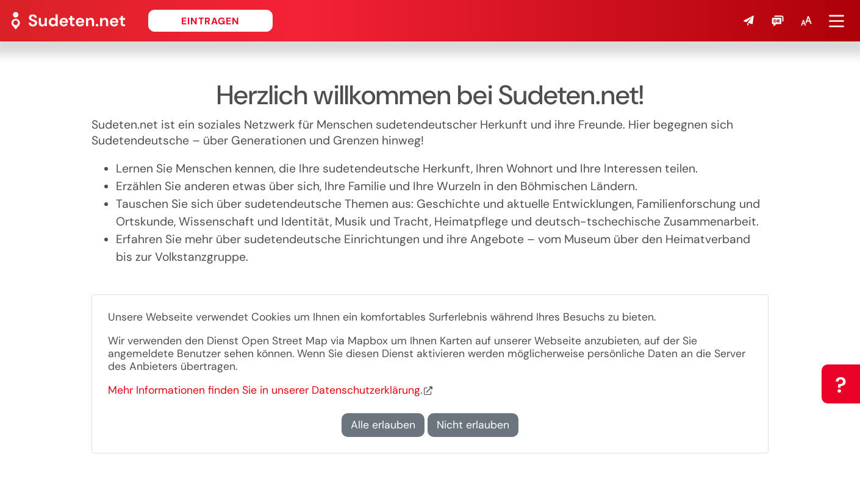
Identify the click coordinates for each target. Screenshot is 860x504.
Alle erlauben (383, 425)
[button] (752, 21)
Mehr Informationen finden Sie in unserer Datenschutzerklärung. (265, 390)
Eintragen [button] (210, 21)
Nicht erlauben (473, 425)
